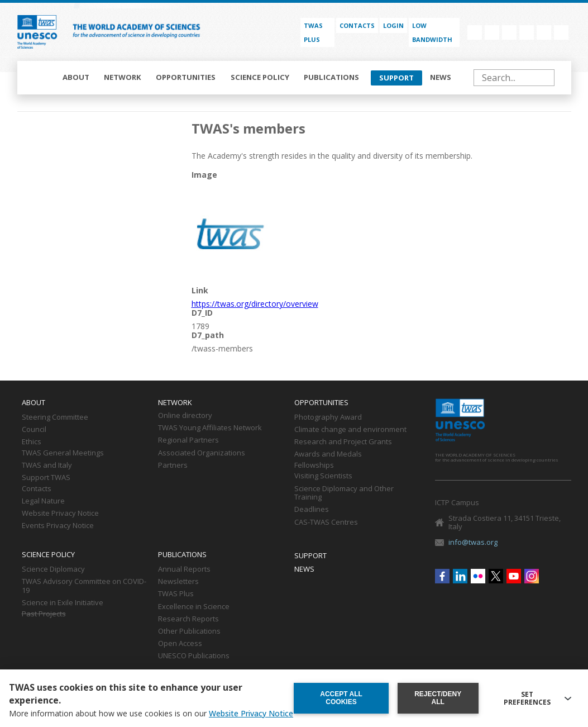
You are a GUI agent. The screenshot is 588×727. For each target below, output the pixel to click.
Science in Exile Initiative (63, 603)
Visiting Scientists (323, 476)
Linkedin (492, 32)
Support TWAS (46, 478)
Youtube (544, 32)
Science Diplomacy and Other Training (344, 493)
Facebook (475, 32)
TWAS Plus (176, 594)
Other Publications (189, 631)
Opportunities (186, 77)
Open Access (180, 644)
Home (41, 78)
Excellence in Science (194, 607)
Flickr (509, 32)
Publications (331, 77)
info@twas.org (473, 542)
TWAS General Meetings (63, 453)
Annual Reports (184, 569)
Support (396, 78)
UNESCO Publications (194, 656)
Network (123, 77)
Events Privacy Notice (58, 526)
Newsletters (178, 582)
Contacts (357, 25)
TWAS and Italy (47, 465)
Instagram (561, 32)
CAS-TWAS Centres (326, 522)
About (76, 77)
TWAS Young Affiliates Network (210, 428)
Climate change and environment (350, 430)
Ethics (32, 442)
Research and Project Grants (343, 442)
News (441, 77)
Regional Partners (188, 440)
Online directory (185, 416)
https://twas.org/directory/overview (255, 304)
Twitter (527, 32)
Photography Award (328, 417)
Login (393, 25)
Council (34, 430)
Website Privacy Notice (60, 514)
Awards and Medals (328, 454)
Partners (173, 465)
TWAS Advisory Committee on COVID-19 (84, 586)
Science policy (260, 77)
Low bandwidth (432, 32)
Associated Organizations (202, 453)
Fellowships (314, 465)
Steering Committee (55, 417)
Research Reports (188, 619)
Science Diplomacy (53, 569)
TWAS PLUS (313, 32)
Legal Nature (43, 501)
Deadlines (312, 510)
